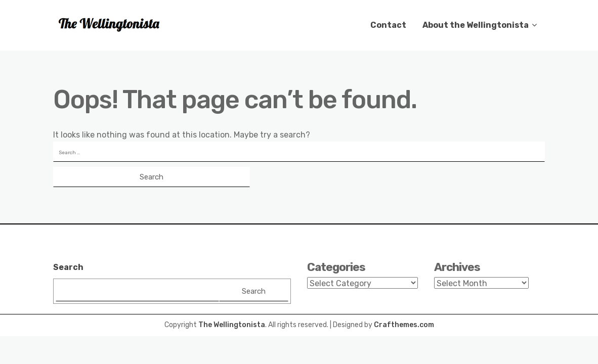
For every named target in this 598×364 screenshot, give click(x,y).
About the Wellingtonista (476, 25)
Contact (388, 25)
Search (68, 267)
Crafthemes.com (404, 325)
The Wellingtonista (232, 325)
